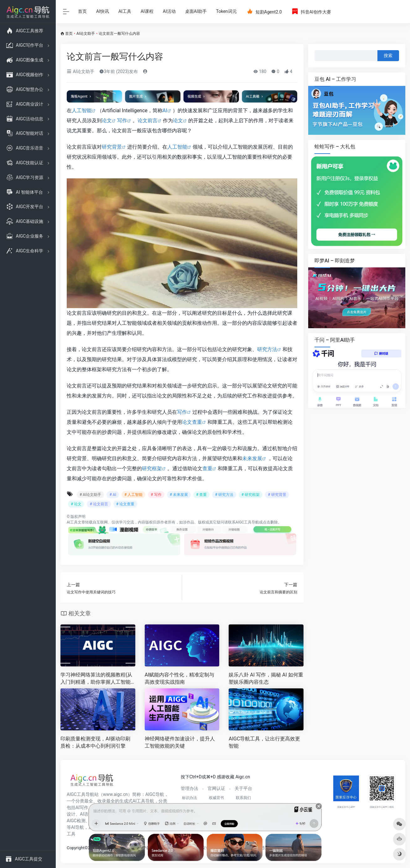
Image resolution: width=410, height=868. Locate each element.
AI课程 (147, 11)
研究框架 (152, 468)
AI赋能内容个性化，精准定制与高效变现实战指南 (180, 678)
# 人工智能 (133, 495)
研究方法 (267, 349)
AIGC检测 (76, 821)
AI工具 (125, 11)
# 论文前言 (99, 504)
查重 (207, 468)
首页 (82, 11)
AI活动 (169, 11)
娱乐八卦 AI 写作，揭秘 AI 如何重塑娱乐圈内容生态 (266, 678)
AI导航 (78, 827)
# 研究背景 (277, 495)
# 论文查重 (125, 504)
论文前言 (148, 121)
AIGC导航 (155, 794)
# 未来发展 (179, 495)
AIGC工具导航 (247, 522)
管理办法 (189, 788)
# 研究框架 (251, 495)
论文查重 (192, 422)
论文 (107, 121)
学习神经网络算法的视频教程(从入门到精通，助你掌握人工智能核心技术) (96, 679)
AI (165, 110)
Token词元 (226, 11)
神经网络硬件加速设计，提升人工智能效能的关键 (180, 742)
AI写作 (82, 808)
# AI (113, 495)
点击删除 (270, 522)
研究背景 (112, 147)
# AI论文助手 (90, 495)
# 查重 (201, 495)
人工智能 (82, 110)
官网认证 (216, 788)
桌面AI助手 (196, 11)
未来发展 (252, 458)
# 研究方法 (224, 495)
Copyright (76, 848)
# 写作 (156, 495)
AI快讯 (103, 11)
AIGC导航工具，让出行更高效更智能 (264, 742)
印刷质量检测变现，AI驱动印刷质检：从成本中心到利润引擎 (95, 742)
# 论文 (76, 504)
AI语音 (86, 814)
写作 (122, 121)
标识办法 (189, 798)
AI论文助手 (86, 34)
